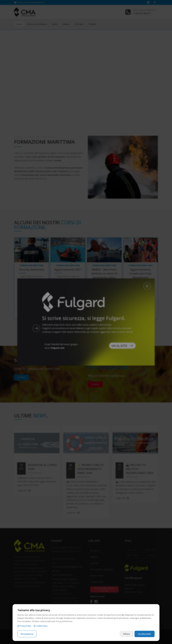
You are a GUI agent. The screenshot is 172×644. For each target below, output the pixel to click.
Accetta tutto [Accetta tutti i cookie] (145, 634)
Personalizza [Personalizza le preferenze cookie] (27, 634)
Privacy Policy (24, 626)
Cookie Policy (41, 626)
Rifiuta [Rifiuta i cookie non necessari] (126, 634)
